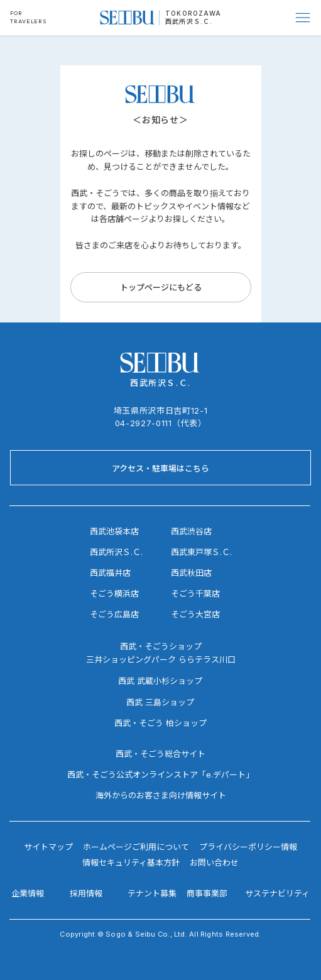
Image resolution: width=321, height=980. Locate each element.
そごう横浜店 (114, 593)
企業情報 (28, 893)
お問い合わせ (214, 862)
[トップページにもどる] (161, 287)
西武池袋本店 (114, 531)
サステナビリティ (277, 893)
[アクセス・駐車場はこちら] (160, 468)
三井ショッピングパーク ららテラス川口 (161, 659)
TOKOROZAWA (193, 13)
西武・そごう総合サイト (160, 754)
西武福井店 (110, 573)
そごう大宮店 (195, 614)
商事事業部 (207, 893)
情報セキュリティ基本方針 (131, 862)
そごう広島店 (114, 614)
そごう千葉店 (195, 593)
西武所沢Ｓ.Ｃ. (189, 21)
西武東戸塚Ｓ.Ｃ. (201, 552)
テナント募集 (152, 893)
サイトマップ (48, 847)
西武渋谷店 (191, 531)
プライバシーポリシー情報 (248, 847)
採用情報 (86, 893)
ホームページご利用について (136, 847)
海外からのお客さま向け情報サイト (161, 795)
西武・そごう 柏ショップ (160, 723)
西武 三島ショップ (160, 702)
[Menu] (303, 18)
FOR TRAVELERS (28, 17)
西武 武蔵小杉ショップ (160, 681)
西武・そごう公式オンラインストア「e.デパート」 (160, 774)
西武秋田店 (191, 573)
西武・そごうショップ (161, 646)
